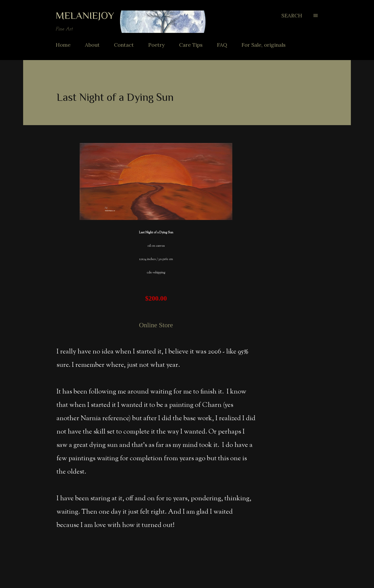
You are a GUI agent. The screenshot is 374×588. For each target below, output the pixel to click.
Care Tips (191, 45)
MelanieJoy (85, 15)
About (92, 45)
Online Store (156, 325)
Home (63, 45)
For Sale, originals (263, 45)
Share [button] (250, 559)
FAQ (222, 45)
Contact (124, 45)
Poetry (156, 45)
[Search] (292, 15)
